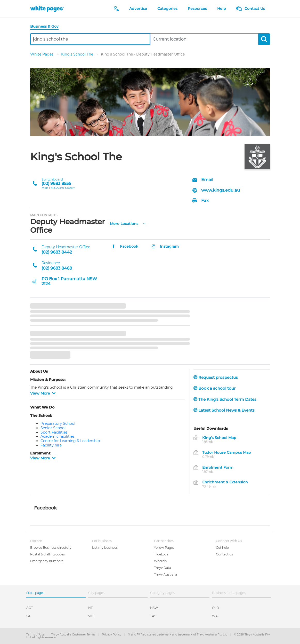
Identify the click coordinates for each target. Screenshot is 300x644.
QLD (216, 608)
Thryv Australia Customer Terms (74, 634)
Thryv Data (163, 568)
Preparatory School (58, 423)
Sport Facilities (54, 432)
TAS (153, 616)
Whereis (160, 561)
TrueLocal (162, 554)
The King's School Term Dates (225, 399)
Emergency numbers (47, 561)
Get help (222, 548)
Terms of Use (36, 634)
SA (28, 616)
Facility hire (51, 445)
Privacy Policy (112, 634)
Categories (167, 9)
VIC (91, 616)
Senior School (53, 428)
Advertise (138, 9)
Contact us (224, 554)
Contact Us (251, 9)
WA (215, 616)
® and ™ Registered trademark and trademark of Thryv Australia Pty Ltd (178, 634)
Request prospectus (216, 377)
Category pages (162, 593)
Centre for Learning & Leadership (70, 441)
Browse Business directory (51, 548)
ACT (30, 608)
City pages (96, 593)
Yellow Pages (164, 548)
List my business (105, 548)
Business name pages (229, 593)
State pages (35, 593)
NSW (154, 608)
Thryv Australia (165, 574)
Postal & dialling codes (47, 554)
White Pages (42, 54)
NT (90, 608)
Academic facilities (58, 436)
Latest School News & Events (224, 410)
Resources (197, 9)
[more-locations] (144, 223)
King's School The (78, 54)
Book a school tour (214, 388)
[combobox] (90, 39)
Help (222, 9)
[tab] (46, 27)
